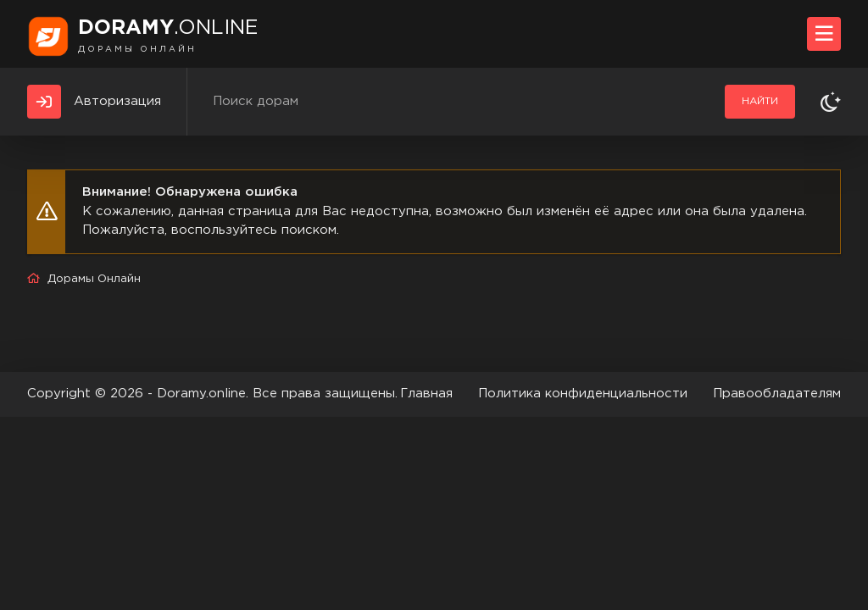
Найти (760, 101)
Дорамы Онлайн (94, 279)
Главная (426, 394)
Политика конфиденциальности (583, 394)
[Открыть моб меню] (824, 34)
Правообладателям (777, 394)
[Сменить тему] (831, 102)
